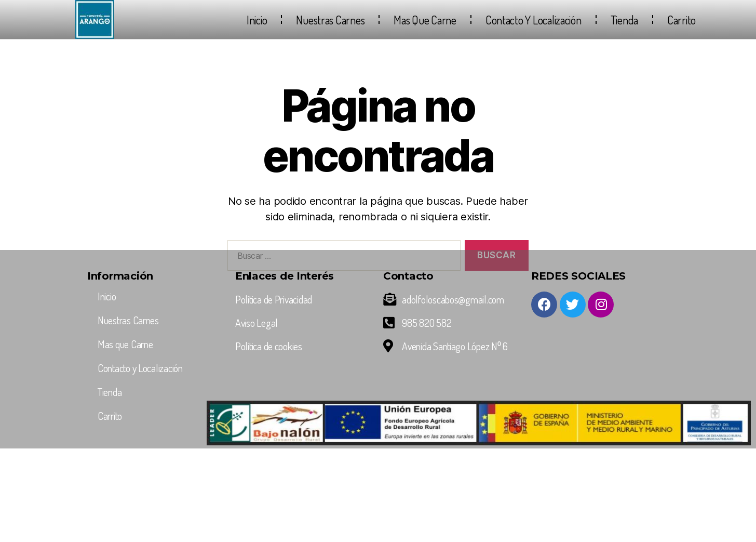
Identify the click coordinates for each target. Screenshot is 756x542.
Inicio (257, 20)
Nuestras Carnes (330, 20)
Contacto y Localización (534, 20)
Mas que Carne (425, 20)
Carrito (681, 20)
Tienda (624, 20)
